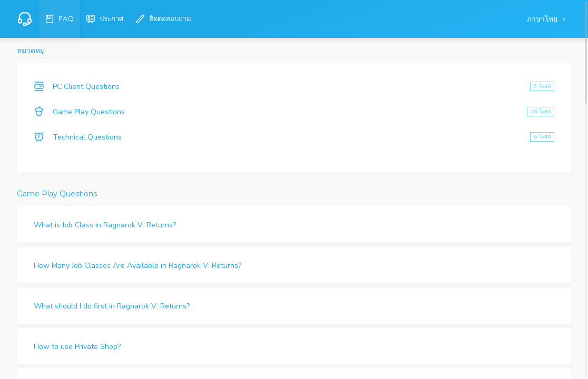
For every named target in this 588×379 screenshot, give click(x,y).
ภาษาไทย (543, 19)
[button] (294, 225)
